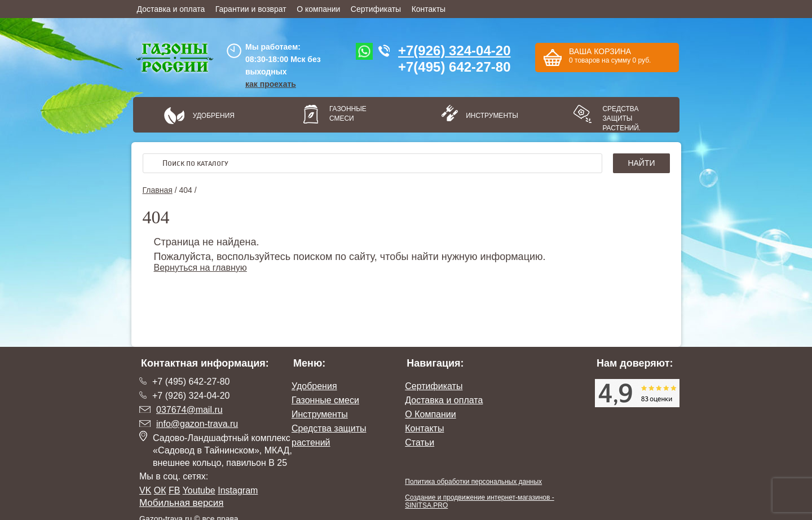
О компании (318, 9)
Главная (158, 190)
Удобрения (214, 116)
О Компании (430, 414)
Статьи (420, 442)
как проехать (271, 84)
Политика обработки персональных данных (473, 482)
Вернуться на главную (200, 268)
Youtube (199, 490)
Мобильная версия (182, 503)
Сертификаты (376, 9)
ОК (160, 490)
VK (145, 490)
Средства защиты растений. (621, 118)
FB (174, 490)
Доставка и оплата (171, 9)
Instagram (238, 490)
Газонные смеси (348, 114)
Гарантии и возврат (251, 9)
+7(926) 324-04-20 (454, 50)
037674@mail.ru (189, 410)
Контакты (429, 9)
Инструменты (488, 116)
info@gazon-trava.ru (197, 424)
